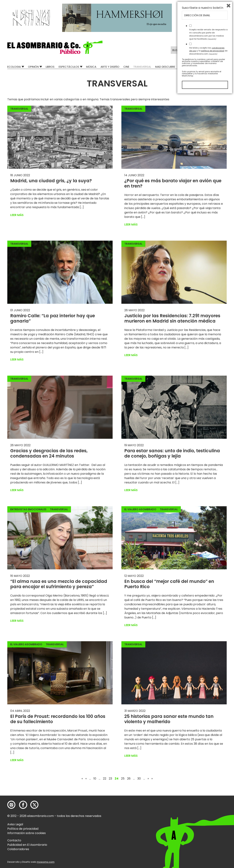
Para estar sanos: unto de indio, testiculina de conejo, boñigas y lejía (172, 453)
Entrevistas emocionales (28, 509)
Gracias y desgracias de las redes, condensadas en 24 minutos (49, 453)
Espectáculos (69, 67)
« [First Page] (82, 779)
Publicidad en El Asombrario (27, 845)
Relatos (185, 67)
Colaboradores (18, 849)
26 (129, 779)
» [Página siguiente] (148, 779)
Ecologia (14, 67)
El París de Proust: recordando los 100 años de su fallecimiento (58, 719)
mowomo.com (46, 862)
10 (95, 779)
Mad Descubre (165, 67)
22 (105, 779)
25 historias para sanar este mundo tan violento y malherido (169, 719)
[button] (55, 47)
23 (110, 779)
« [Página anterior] (86, 779)
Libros (50, 67)
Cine (126, 67)
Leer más (17, 215)
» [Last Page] (152, 779)
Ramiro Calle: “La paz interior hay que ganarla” (53, 318)
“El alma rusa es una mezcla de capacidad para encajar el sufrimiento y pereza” (59, 584)
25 (123, 779)
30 (139, 779)
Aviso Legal (15, 824)
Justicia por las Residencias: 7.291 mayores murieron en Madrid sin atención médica (172, 318)
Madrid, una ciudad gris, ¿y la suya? (51, 181)
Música (91, 67)
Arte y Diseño (110, 67)
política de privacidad (213, 823)
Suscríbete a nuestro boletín (203, 781)
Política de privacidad (23, 829)
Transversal (142, 67)
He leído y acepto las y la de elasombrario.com (208, 823)
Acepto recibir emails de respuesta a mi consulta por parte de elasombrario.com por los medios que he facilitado (208, 807)
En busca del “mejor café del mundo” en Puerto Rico (169, 584)
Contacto (14, 840)
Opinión (33, 67)
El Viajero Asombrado (140, 509)
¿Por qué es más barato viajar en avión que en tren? (173, 183)
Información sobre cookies (27, 833)
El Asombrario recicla (211, 67)
